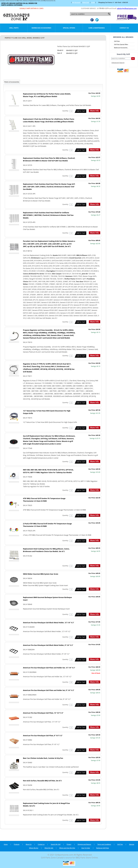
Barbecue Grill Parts (103, 848)
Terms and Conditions (104, 844)
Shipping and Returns (84, 844)
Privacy (69, 844)
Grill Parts (14, 28)
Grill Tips (120, 844)
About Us (29, 844)
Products (17, 844)
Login (93, 2)
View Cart (86, 2)
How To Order (86, 848)
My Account (76, 2)
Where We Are (34, 848)
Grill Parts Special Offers (121, 45)
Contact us (41, 844)
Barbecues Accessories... (121, 48)
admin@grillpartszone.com (127, 8)
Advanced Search (118, 63)
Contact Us (124, 28)
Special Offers (69, 28)
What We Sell (49, 848)
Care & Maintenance (97, 28)
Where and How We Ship (67, 848)
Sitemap (132, 844)
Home (6, 844)
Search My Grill (56, 844)
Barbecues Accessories (41, 28)
